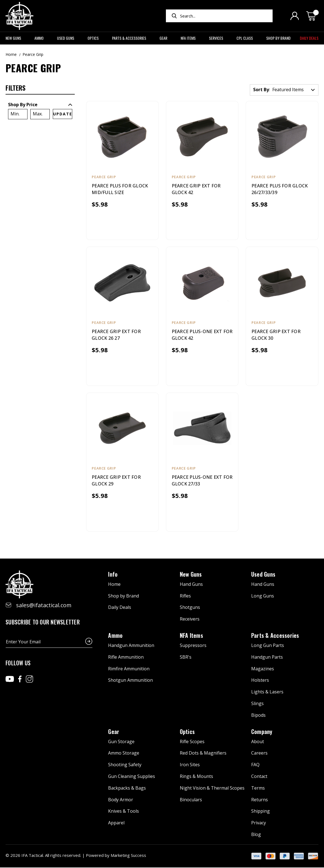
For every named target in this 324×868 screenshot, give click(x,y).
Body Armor (121, 800)
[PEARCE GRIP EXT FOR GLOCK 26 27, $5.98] (122, 283)
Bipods (258, 716)
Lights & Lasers (267, 693)
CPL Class (247, 38)
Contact (259, 777)
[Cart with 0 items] (312, 16)
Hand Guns (191, 585)
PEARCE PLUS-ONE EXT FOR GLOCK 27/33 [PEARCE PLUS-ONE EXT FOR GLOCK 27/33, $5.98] (197, 481)
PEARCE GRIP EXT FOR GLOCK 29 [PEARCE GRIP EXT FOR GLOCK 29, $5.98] (117, 481)
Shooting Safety (125, 765)
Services (218, 38)
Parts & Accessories (131, 38)
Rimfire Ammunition (129, 669)
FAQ (255, 765)
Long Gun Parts (268, 646)
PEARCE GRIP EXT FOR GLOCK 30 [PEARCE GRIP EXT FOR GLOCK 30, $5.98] (276, 335)
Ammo (41, 38)
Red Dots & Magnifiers (203, 754)
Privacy (259, 824)
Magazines (263, 669)
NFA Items (190, 38)
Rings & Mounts (196, 777)
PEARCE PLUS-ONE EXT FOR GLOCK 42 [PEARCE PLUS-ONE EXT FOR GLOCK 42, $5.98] (197, 335)
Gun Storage (121, 742)
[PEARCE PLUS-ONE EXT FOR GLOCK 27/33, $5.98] (202, 429)
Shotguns (190, 608)
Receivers (190, 620)
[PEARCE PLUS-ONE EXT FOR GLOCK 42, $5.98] (202, 283)
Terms (258, 788)
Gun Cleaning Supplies (132, 777)
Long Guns (263, 596)
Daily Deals (309, 38)
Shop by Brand (278, 38)
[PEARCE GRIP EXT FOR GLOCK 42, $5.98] (202, 137)
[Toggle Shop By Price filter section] (40, 105)
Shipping (261, 812)
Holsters (260, 681)
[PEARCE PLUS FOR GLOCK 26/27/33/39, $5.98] (282, 137)
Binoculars (191, 800)
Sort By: (262, 90)
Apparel (116, 824)
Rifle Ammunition (126, 658)
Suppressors (193, 646)
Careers (259, 754)
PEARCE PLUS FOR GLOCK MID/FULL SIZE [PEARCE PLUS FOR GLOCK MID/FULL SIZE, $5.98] (120, 189)
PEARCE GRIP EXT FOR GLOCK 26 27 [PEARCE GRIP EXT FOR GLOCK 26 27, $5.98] (117, 335)
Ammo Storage (124, 754)
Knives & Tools (124, 812)
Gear (165, 38)
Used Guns (68, 38)
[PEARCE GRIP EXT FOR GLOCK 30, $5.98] (282, 283)
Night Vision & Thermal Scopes (212, 788)
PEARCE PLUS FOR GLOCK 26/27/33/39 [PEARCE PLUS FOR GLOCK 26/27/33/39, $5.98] (280, 189)
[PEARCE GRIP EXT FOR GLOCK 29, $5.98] (122, 429)
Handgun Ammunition (131, 646)
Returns (260, 800)
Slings (257, 704)
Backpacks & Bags (127, 788)
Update (63, 114)
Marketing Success (128, 856)
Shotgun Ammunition (130, 681)
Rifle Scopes (192, 742)
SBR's (186, 658)
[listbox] (294, 90)
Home (114, 585)
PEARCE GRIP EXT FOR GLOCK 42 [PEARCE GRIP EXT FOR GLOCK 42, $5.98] (196, 189)
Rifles (185, 596)
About (258, 742)
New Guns (15, 38)
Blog (256, 835)
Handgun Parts (267, 658)
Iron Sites (190, 765)
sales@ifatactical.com (44, 606)
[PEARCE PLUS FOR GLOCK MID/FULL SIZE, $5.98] (122, 137)
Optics (95, 38)
